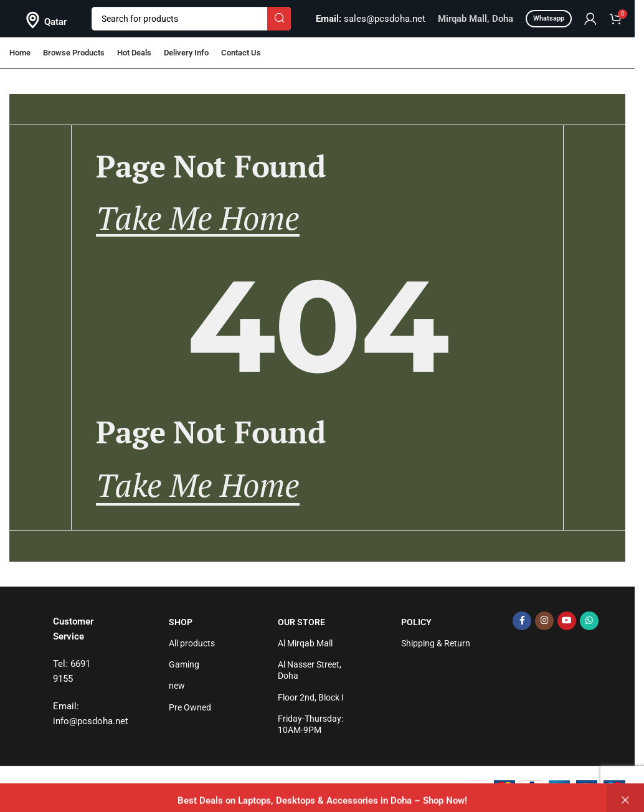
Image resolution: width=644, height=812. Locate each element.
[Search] (191, 19)
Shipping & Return (436, 643)
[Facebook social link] (522, 621)
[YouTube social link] (567, 621)
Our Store (301, 622)
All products (192, 643)
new (177, 686)
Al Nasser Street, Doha (310, 670)
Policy (416, 622)
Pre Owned (190, 707)
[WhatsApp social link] (589, 621)
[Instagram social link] (544, 621)
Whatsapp (549, 18)
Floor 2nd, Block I (311, 697)
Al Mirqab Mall (305, 643)
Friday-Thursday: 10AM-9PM (310, 724)
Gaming (184, 664)
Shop (181, 622)
